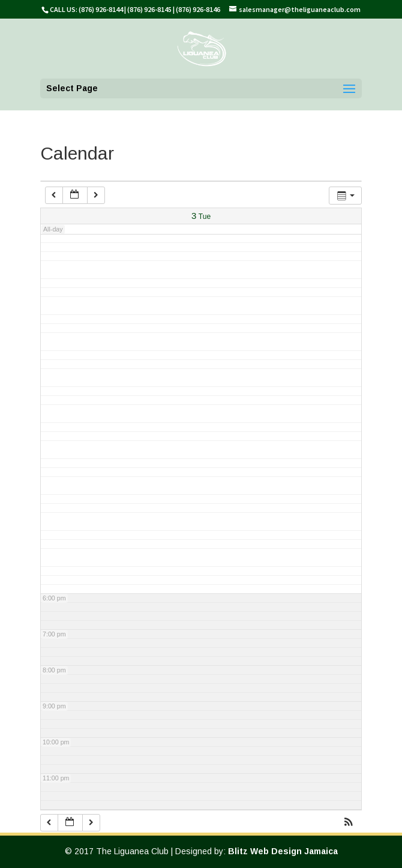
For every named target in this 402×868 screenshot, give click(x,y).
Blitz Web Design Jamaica (283, 851)
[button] (349, 823)
